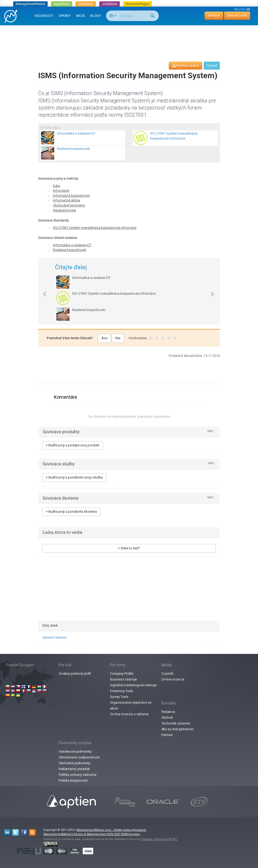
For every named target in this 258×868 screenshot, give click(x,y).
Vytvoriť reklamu (55, 637)
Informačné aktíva (66, 200)
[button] (42, 291)
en (236, 9)
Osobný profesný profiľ (75, 674)
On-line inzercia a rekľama (129, 714)
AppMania (62, 4)
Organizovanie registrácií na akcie (131, 706)
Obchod (167, 718)
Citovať (212, 66)
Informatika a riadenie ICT (72, 245)
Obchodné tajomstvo (69, 205)
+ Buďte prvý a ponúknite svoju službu (74, 477)
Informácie (61, 191)
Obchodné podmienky (75, 763)
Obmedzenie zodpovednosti (79, 757)
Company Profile (122, 674)
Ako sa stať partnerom (178, 729)
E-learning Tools (122, 691)
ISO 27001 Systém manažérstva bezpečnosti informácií (95, 228)
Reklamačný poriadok (74, 769)
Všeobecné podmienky (75, 752)
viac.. (212, 463)
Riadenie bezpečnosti (70, 250)
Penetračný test (64, 210)
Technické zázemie (176, 723)
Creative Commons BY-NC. (159, 839)
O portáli (167, 674)
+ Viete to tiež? (129, 548)
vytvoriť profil (237, 15)
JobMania (110, 4)
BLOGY (96, 16)
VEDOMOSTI (44, 16)
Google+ (134, 834)
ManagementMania (30, 4)
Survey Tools (119, 697)
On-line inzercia (173, 679)
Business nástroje (123, 679)
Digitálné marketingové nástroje (133, 685)
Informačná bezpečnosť (71, 196)
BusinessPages (138, 4)
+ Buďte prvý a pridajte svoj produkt (73, 445)
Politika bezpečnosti (73, 781)
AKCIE (80, 16)
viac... (211, 431)
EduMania (86, 4)
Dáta (56, 186)
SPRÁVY (64, 16)
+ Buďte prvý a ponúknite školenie (71, 512)
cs (242, 9)
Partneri (167, 735)
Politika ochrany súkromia (78, 775)
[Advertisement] (130, 38)
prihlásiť (214, 15)
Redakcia (168, 712)
